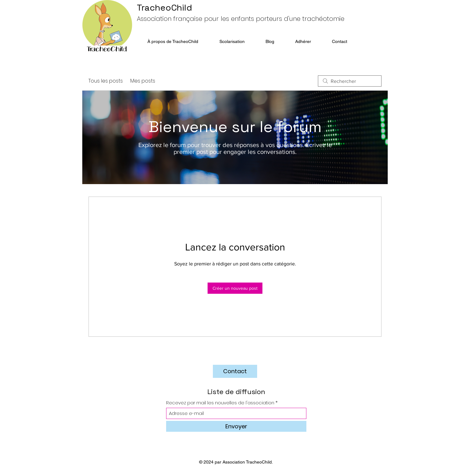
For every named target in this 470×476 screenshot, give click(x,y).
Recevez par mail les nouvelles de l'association (220, 403)
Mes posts (143, 81)
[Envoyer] (236, 426)
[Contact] (235, 371)
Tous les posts (106, 81)
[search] (350, 81)
